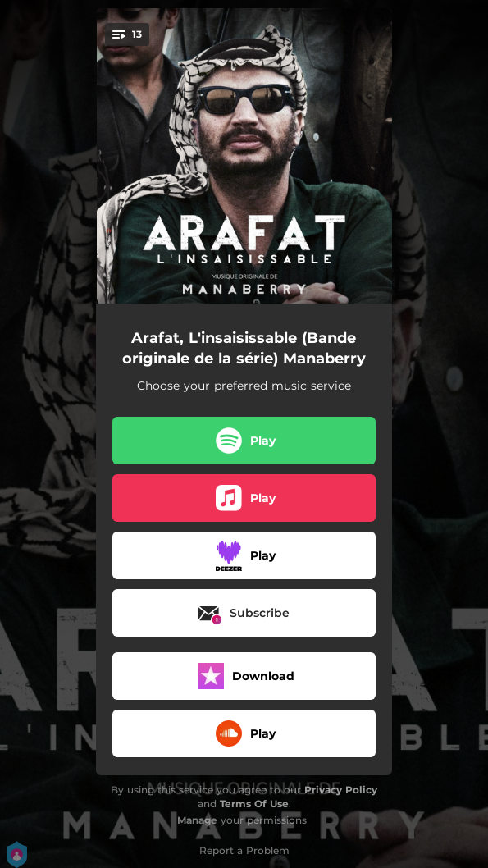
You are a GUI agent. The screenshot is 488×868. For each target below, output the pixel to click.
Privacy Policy (341, 790)
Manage (197, 820)
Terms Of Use (254, 804)
